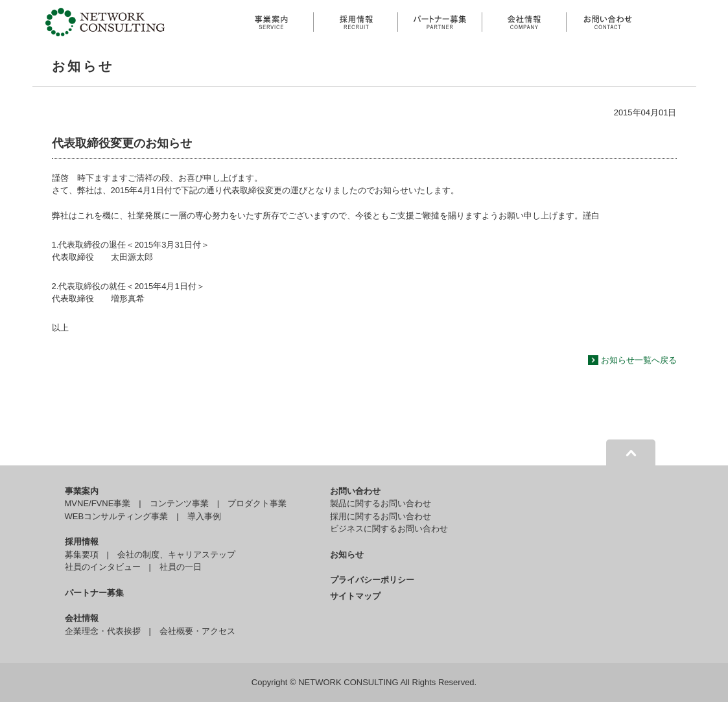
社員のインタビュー (103, 567)
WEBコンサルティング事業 (117, 516)
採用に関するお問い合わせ (381, 516)
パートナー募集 (94, 593)
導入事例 (204, 516)
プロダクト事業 (257, 503)
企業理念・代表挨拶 (103, 631)
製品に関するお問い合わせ (381, 503)
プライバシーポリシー (372, 580)
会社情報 (82, 618)
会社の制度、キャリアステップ (176, 555)
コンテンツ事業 (179, 503)
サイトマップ (355, 596)
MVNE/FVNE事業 (98, 503)
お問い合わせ (355, 491)
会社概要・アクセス (197, 631)
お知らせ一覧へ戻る (639, 360)
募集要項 (82, 555)
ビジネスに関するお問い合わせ (389, 529)
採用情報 (82, 542)
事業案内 (82, 491)
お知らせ (347, 555)
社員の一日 (181, 567)
